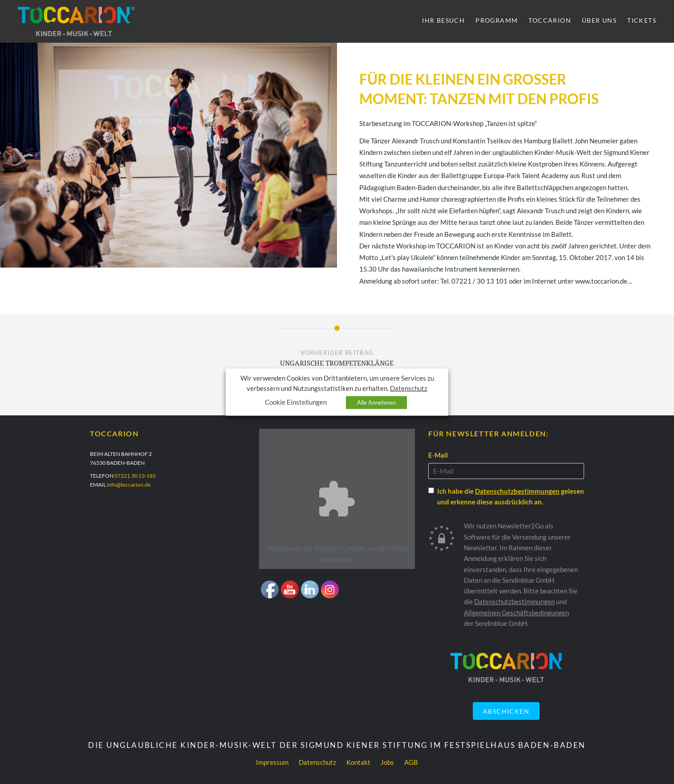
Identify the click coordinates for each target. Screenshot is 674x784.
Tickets (642, 20)
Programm (497, 20)
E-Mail (438, 455)
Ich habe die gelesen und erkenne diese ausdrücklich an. (511, 496)
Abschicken (506, 711)
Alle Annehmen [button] (376, 402)
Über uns (599, 20)
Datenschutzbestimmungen (517, 491)
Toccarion (550, 20)
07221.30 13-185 (135, 476)
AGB (411, 762)
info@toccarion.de (129, 485)
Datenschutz (317, 762)
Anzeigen (327, 548)
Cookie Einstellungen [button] (296, 402)
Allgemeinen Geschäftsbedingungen (516, 613)
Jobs (387, 762)
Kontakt (358, 762)
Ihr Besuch (443, 20)
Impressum (272, 762)
